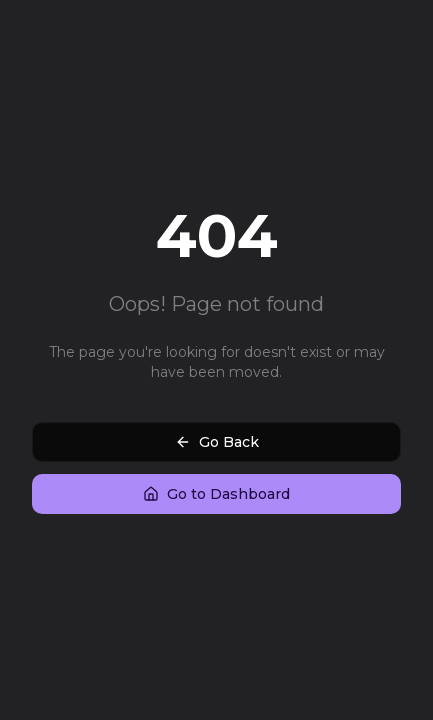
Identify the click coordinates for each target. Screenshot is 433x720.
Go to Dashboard (216, 494)
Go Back (217, 442)
